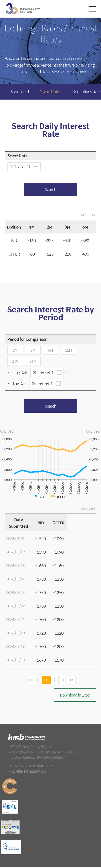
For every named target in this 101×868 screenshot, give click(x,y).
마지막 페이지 (74, 680)
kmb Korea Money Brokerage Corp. (23, 9)
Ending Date (35, 383)
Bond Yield (19, 91)
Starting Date (36, 372)
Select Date (17, 156)
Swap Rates (50, 91)
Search (50, 189)
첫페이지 (28, 680)
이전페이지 (36, 680)
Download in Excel (75, 696)
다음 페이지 (65, 680)
